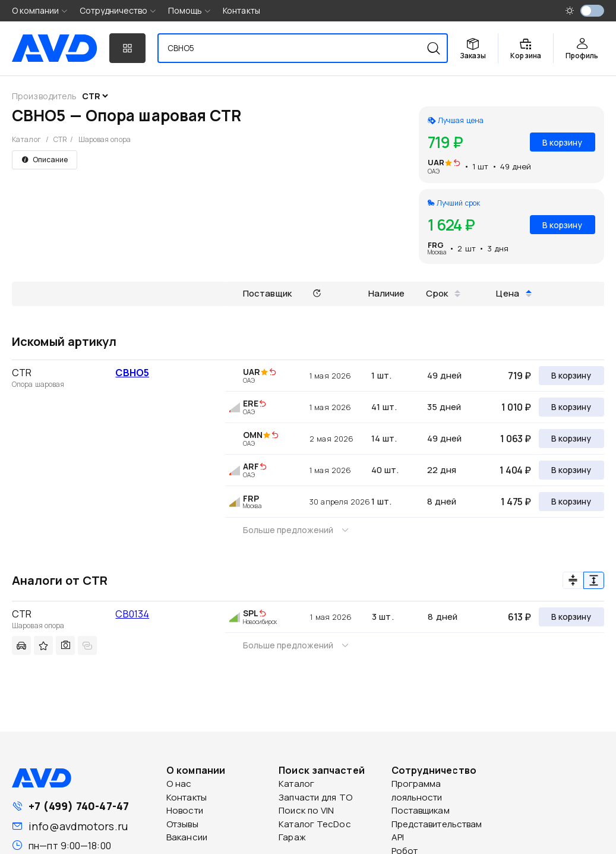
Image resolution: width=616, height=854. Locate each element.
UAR (436, 162)
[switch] (592, 11)
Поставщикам (421, 810)
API (398, 837)
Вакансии (187, 837)
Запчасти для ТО (315, 797)
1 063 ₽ (516, 439)
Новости (185, 810)
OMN (253, 435)
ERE (251, 403)
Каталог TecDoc (315, 824)
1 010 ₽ (516, 407)
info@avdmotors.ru (78, 826)
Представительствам (437, 824)
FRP (251, 498)
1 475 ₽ (516, 502)
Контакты (241, 10)
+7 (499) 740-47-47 (79, 806)
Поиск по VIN (306, 810)
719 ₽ (519, 376)
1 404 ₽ (515, 470)
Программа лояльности (417, 790)
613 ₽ (519, 617)
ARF (251, 466)
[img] (457, 163)
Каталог (26, 139)
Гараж (292, 837)
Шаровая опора (105, 139)
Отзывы (182, 824)
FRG (436, 245)
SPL (251, 613)
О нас (179, 784)
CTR (60, 139)
